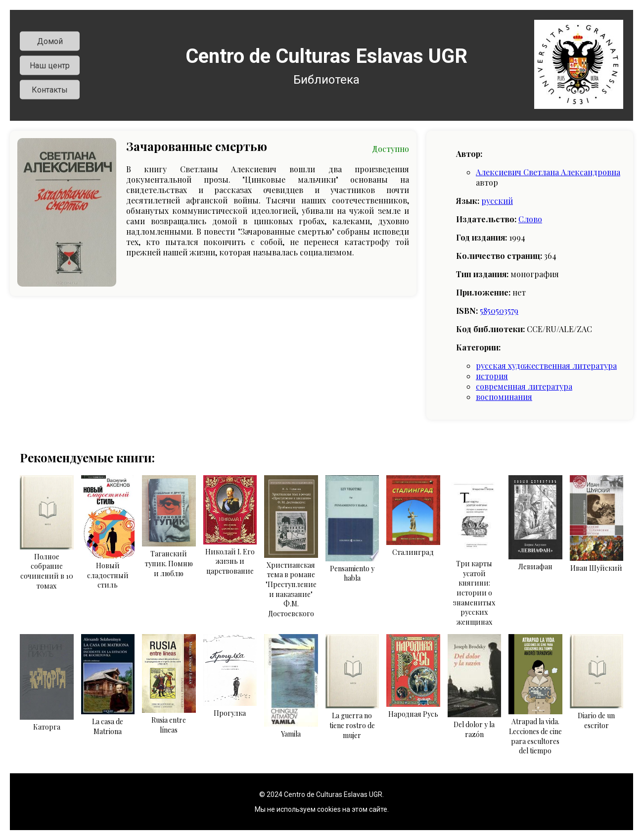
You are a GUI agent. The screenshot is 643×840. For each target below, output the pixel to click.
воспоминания (504, 397)
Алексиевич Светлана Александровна (548, 172)
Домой (50, 41)
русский (497, 201)
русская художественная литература (546, 366)
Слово (530, 219)
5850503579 (499, 311)
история (492, 376)
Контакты (50, 90)
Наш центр (50, 66)
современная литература (524, 386)
